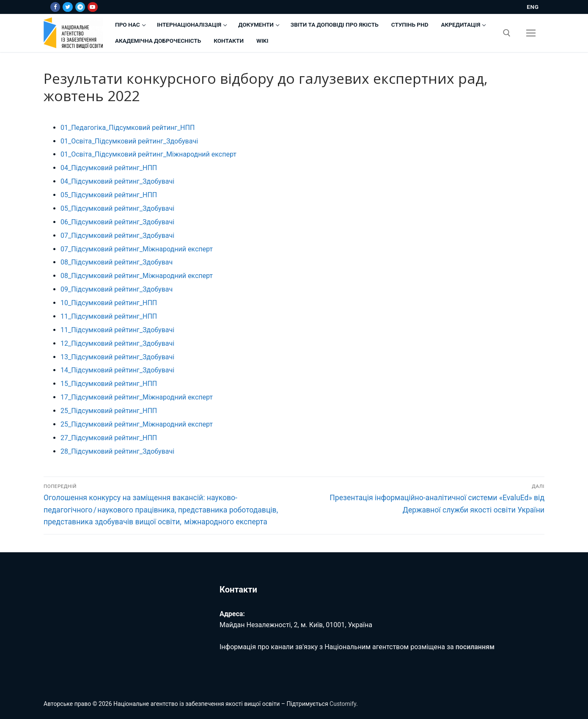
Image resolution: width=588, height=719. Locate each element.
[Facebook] (55, 7)
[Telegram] (80, 7)
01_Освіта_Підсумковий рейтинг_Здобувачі (129, 141)
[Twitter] (67, 7)
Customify (343, 704)
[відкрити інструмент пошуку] (507, 33)
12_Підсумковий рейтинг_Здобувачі (117, 343)
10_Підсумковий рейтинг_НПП (109, 303)
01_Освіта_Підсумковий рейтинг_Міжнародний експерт (148, 154)
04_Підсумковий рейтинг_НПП (109, 168)
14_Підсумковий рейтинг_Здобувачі (117, 370)
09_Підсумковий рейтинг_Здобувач (117, 289)
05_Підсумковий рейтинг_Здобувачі (117, 208)
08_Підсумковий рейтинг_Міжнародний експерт (137, 276)
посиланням (475, 647)
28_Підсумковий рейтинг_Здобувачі (117, 451)
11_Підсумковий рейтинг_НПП (109, 316)
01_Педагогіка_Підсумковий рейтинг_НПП (128, 128)
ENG (533, 7)
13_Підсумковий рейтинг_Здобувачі (117, 357)
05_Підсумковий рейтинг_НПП (109, 195)
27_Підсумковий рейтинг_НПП (109, 438)
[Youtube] (92, 7)
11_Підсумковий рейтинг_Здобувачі (117, 330)
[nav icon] (531, 33)
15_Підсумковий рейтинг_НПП (109, 384)
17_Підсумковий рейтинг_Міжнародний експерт (137, 397)
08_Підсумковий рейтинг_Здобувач (117, 262)
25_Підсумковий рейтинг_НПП (109, 411)
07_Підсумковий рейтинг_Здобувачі (117, 236)
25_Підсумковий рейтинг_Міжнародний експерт (137, 424)
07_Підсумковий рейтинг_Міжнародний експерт (137, 249)
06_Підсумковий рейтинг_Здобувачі (117, 222)
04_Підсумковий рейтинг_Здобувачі (117, 181)
